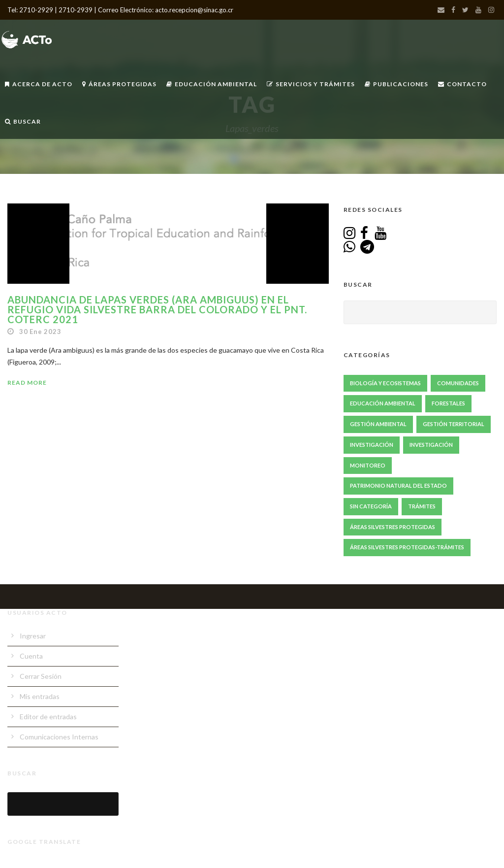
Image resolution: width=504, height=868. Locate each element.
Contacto (462, 84)
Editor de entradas (48, 717)
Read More (27, 383)
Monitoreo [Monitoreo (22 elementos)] (368, 465)
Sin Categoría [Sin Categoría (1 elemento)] (371, 506)
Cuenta (31, 656)
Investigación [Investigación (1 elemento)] (431, 445)
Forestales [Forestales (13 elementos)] (448, 403)
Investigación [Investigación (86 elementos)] (372, 445)
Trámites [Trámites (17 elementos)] (422, 506)
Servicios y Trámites (311, 84)
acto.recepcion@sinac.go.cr (194, 10)
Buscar (23, 121)
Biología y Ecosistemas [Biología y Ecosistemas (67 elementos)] (385, 383)
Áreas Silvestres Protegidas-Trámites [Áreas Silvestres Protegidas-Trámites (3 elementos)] (407, 547)
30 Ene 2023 (40, 332)
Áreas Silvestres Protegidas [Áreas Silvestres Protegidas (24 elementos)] (393, 527)
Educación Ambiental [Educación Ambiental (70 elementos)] (383, 403)
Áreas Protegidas (119, 84)
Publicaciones (396, 84)
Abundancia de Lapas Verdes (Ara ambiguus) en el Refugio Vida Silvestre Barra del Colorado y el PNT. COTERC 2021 (157, 309)
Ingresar (33, 636)
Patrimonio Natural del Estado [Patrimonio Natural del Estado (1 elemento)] (398, 485)
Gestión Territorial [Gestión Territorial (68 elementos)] (454, 424)
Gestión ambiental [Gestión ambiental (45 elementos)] (378, 424)
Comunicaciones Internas (59, 737)
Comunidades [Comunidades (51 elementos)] (458, 383)
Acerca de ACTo (39, 84)
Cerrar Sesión (41, 676)
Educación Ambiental (212, 84)
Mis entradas (40, 696)
